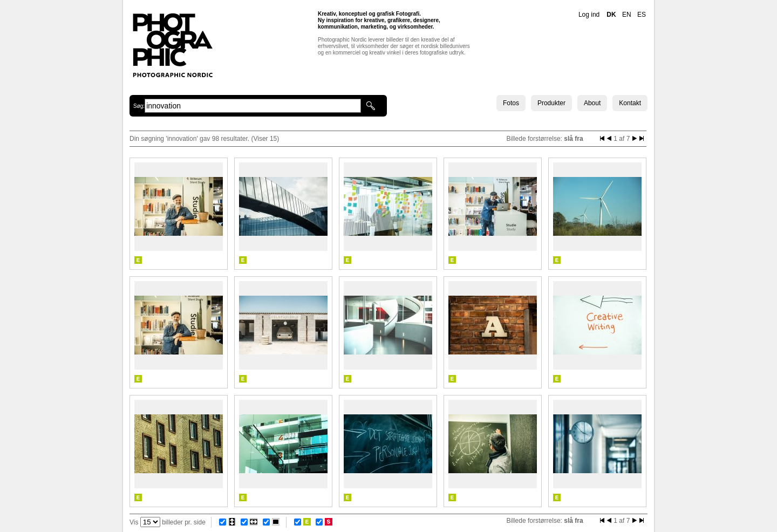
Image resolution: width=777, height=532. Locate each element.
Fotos (511, 103)
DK (611, 15)
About (592, 103)
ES (642, 15)
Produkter (551, 103)
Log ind (589, 15)
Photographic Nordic (172, 45)
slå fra (573, 139)
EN (627, 15)
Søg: (139, 106)
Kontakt (630, 103)
